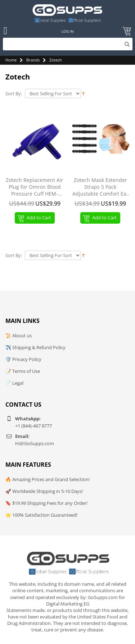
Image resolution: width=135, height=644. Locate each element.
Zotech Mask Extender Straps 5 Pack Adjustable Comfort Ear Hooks (100, 187)
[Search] (68, 44)
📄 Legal (14, 383)
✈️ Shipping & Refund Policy (35, 347)
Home (11, 60)
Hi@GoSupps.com (35, 443)
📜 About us (19, 335)
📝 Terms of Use (23, 371)
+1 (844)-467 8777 (33, 426)
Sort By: (14, 94)
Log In (68, 31)
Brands (33, 60)
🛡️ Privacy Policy (23, 359)
